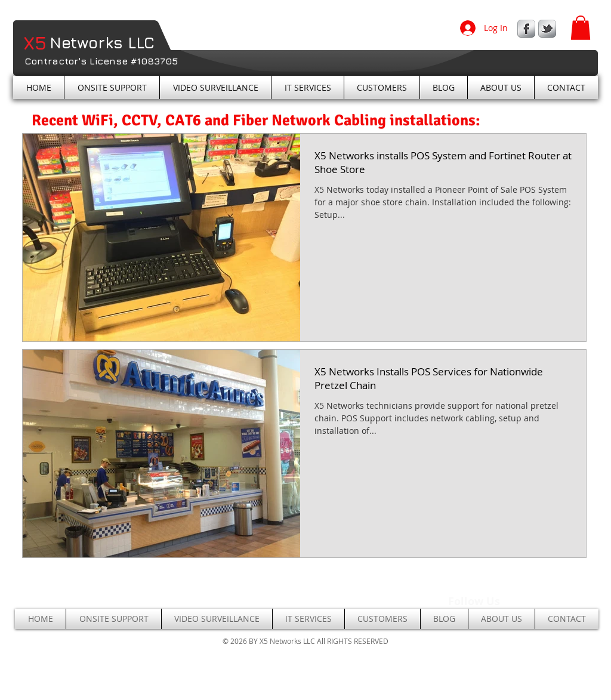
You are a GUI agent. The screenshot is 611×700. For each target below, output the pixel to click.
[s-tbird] (547, 29)
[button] (581, 28)
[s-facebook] (526, 29)
